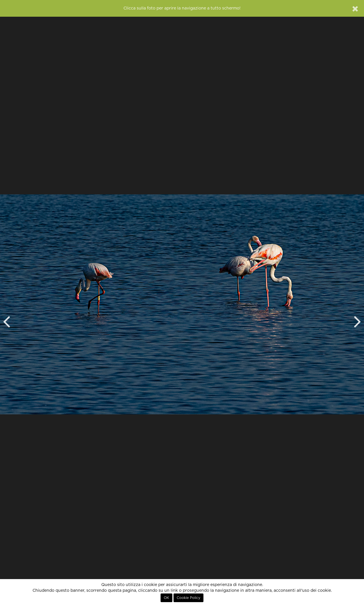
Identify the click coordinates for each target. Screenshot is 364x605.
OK (166, 598)
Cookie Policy (188, 598)
